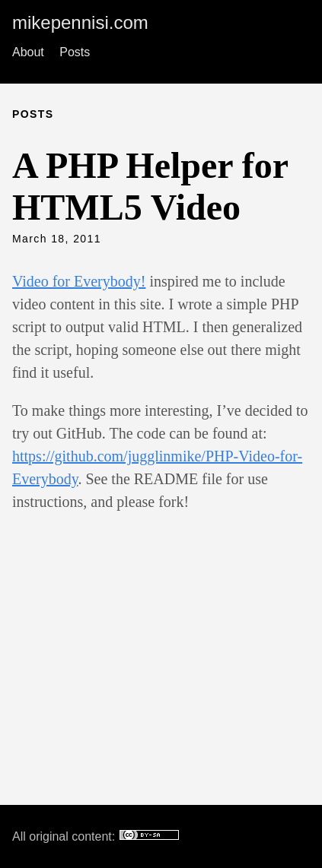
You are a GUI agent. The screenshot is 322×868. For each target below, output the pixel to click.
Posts (75, 52)
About (28, 52)
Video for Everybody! (79, 281)
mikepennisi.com (80, 22)
